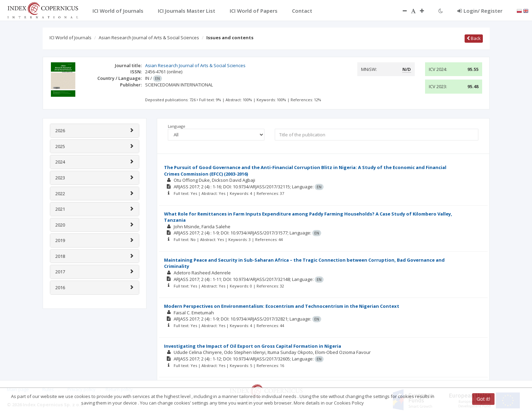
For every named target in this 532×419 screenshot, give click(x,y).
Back (474, 38)
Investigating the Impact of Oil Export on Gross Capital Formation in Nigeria (253, 346)
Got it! (483, 399)
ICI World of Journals (70, 38)
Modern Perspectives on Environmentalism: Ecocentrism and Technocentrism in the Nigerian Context (282, 306)
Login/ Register (480, 11)
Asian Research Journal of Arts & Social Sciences (149, 38)
